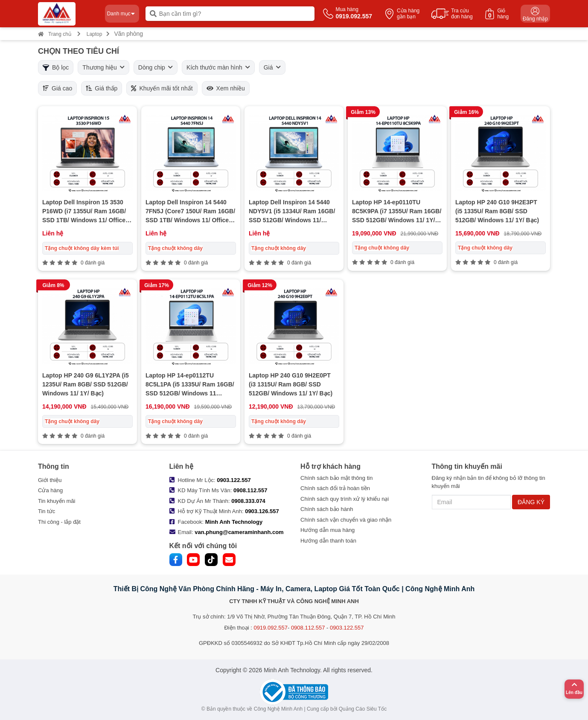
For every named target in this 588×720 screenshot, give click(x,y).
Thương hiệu (103, 67)
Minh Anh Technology (234, 522)
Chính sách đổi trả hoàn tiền (335, 488)
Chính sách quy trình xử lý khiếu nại (345, 499)
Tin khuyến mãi (57, 501)
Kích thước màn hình (218, 67)
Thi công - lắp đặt (59, 522)
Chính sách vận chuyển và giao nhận (346, 520)
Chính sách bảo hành (327, 509)
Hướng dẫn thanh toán (328, 541)
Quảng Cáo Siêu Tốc (363, 709)
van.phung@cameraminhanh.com (239, 532)
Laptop (95, 34)
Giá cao (57, 88)
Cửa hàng (50, 490)
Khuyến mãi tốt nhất (162, 88)
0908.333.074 (248, 501)
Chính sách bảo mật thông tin (336, 478)
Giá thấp (102, 88)
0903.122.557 (234, 480)
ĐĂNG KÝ (531, 502)
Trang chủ (55, 34)
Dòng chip (156, 67)
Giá (272, 67)
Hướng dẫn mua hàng (327, 530)
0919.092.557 (271, 628)
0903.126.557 (262, 511)
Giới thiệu (50, 480)
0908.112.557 (250, 490)
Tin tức (47, 511)
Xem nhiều (226, 88)
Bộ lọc (56, 67)
